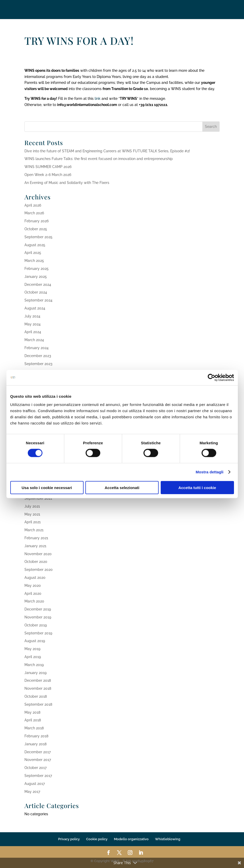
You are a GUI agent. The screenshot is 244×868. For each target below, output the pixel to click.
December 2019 (38, 609)
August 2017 (35, 784)
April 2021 (33, 522)
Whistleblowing (168, 839)
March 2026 (34, 213)
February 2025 (37, 269)
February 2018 (36, 736)
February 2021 (36, 538)
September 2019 (38, 633)
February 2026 (37, 221)
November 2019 (38, 617)
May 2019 (32, 649)
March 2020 (34, 601)
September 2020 (39, 570)
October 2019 (36, 625)
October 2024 (36, 292)
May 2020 (33, 586)
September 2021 (38, 498)
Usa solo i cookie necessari (47, 487)
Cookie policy (97, 839)
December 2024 (38, 285)
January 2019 (35, 673)
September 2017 (38, 776)
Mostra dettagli (210, 472)
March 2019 (34, 665)
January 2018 (35, 744)
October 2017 (35, 768)
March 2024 (34, 340)
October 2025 (36, 229)
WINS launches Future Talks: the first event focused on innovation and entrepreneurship (99, 159)
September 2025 (38, 237)
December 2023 (38, 356)
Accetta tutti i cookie (197, 487)
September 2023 (38, 364)
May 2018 (32, 712)
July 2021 (32, 506)
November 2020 (38, 554)
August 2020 (35, 578)
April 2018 (33, 720)
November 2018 (38, 688)
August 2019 (35, 641)
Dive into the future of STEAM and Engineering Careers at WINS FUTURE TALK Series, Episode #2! (107, 151)
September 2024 (38, 300)
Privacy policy (69, 839)
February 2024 (37, 348)
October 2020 (36, 562)
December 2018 (38, 680)
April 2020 (33, 594)
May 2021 (32, 514)
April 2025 (33, 253)
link (98, 99)
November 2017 (38, 760)
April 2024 (33, 332)
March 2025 (34, 261)
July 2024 (32, 316)
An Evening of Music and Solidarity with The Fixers (67, 183)
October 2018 (36, 696)
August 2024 (35, 308)
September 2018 (38, 704)
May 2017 (32, 792)
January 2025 (36, 277)
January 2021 (35, 546)
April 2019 (33, 657)
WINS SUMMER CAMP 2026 (48, 167)
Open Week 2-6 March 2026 (48, 175)
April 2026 (33, 205)
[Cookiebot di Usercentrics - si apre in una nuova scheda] (211, 378)
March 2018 (34, 728)
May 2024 (33, 324)
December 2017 (38, 752)
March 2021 (34, 530)
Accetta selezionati (122, 487)
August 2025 (35, 245)
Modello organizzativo (131, 839)
